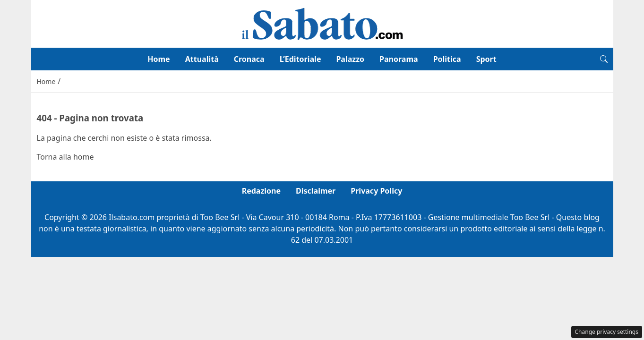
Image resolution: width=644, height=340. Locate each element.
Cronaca (249, 59)
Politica (447, 59)
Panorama (399, 59)
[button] (604, 59)
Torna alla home (65, 157)
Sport (486, 59)
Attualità (202, 59)
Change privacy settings (607, 332)
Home (159, 59)
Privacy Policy (376, 191)
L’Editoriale (301, 59)
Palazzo (350, 59)
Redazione (261, 191)
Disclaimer (316, 191)
